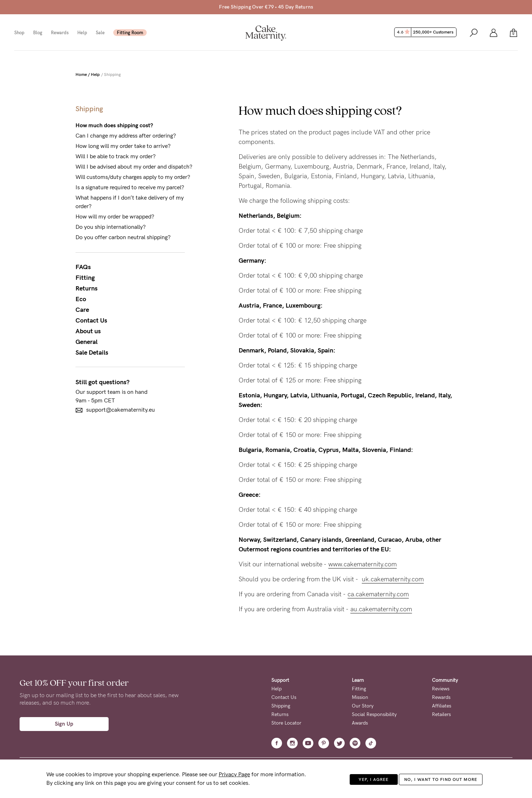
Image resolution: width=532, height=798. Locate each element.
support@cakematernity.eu (115, 410)
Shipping (281, 706)
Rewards (60, 33)
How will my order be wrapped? (115, 217)
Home (81, 74)
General (87, 342)
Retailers (441, 714)
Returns (87, 288)
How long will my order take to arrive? (123, 146)
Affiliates (442, 706)
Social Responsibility (374, 714)
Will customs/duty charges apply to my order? (133, 177)
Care (82, 310)
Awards (360, 723)
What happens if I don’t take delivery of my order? (130, 202)
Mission (360, 697)
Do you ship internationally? (111, 227)
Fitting (85, 278)
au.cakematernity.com (381, 609)
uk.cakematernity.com (393, 579)
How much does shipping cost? (114, 125)
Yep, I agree (374, 779)
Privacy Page (234, 774)
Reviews (441, 689)
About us (88, 331)
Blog (38, 33)
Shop (19, 33)
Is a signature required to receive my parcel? (130, 187)
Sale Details (92, 352)
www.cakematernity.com (363, 564)
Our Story (363, 706)
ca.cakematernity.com (378, 594)
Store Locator (286, 723)
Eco (81, 299)
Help (82, 33)
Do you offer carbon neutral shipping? (123, 237)
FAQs (83, 267)
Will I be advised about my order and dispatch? (134, 167)
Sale (100, 33)
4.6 (426, 32)
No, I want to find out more (441, 779)
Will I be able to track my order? (116, 156)
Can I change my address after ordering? (126, 136)
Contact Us (91, 320)
